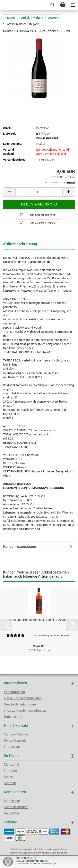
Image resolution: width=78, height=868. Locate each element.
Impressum (12, 747)
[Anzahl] (39, 192)
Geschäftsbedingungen (21, 704)
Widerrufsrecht (14, 692)
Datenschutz (13, 717)
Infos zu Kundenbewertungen (25, 710)
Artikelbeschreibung (20, 244)
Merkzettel (11, 765)
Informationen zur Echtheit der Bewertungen (36, 864)
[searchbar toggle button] (52, 5)
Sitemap (10, 783)
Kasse (8, 777)
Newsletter (11, 813)
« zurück (24, 18)
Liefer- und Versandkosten (23, 698)
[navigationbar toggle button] (73, 5)
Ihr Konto (10, 771)
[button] (9, 192)
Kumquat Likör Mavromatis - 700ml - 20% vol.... (39, 620)
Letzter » (53, 18)
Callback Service (16, 734)
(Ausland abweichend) (47, 138)
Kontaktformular (16, 740)
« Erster (10, 18)
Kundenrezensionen (20, 547)
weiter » (38, 18)
